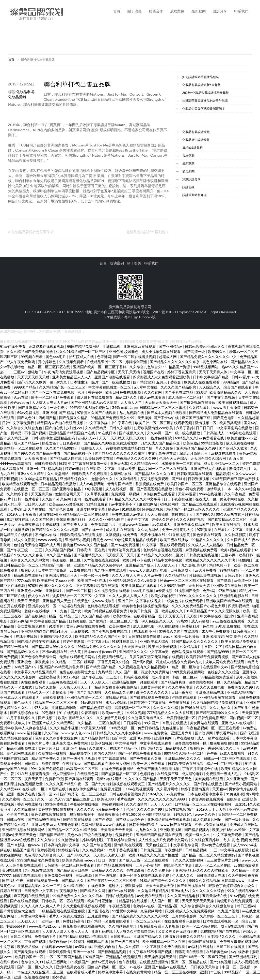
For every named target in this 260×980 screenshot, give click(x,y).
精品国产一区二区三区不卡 (57, 703)
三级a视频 (84, 876)
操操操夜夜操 (109, 815)
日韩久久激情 (46, 688)
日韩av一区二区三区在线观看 (227, 759)
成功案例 (177, 11)
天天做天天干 (28, 922)
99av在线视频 (211, 494)
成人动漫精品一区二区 (222, 464)
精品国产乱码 (24, 850)
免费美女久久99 (241, 688)
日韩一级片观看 (27, 499)
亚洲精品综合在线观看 (224, 484)
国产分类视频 (221, 962)
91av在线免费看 (13, 347)
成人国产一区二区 (165, 901)
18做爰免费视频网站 (189, 672)
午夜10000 (131, 815)
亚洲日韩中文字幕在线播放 (140, 601)
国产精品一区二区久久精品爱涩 (73, 830)
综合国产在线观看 (238, 388)
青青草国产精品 (120, 484)
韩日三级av (246, 906)
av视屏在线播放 (224, 454)
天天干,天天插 (129, 372)
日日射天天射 (36, 504)
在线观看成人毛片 (81, 972)
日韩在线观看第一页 (43, 881)
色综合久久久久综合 (224, 672)
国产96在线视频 (194, 708)
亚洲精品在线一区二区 (85, 698)
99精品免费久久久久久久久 (100, 647)
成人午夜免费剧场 (21, 362)
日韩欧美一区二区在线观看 (63, 901)
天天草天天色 (26, 835)
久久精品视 (233, 682)
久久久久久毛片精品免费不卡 (100, 810)
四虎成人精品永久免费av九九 (179, 662)
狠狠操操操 (134, 886)
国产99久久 (205, 515)
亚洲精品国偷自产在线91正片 (45, 632)
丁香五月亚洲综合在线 (201, 769)
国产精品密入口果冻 (73, 871)
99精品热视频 (213, 443)
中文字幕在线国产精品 (48, 621)
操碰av (114, 510)
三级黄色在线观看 (63, 682)
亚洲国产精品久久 (148, 937)
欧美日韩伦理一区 (181, 718)
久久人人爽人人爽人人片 (129, 596)
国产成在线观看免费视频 (150, 698)
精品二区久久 (127, 398)
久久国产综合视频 (97, 845)
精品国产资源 (180, 367)
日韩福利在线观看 (135, 677)
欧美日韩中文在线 (100, 459)
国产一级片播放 (237, 820)
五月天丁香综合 (169, 382)
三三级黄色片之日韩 (223, 860)
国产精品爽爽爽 (174, 682)
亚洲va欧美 (127, 469)
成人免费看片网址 (208, 820)
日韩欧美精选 (46, 464)
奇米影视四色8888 (71, 520)
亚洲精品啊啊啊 (64, 708)
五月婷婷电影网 (185, 916)
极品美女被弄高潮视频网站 (116, 688)
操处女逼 (50, 443)
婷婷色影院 (251, 464)
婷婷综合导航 (69, 850)
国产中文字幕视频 (221, 398)
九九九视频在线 (132, 413)
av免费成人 (162, 525)
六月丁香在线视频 (123, 850)
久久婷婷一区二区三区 (218, 916)
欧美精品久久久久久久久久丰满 (211, 560)
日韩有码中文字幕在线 (148, 703)
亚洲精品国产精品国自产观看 (160, 835)
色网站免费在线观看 (188, 652)
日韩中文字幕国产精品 (211, 377)
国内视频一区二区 (244, 718)
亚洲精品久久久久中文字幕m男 (144, 652)
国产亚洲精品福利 (243, 957)
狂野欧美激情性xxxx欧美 (154, 428)
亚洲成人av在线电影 (238, 723)
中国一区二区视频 (237, 967)
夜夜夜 (253, 876)
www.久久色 (205, 815)
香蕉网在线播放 (30, 805)
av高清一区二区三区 (83, 769)
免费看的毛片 (46, 937)
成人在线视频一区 (120, 489)
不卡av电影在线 (55, 652)
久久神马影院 (236, 535)
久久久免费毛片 (160, 871)
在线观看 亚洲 (145, 632)
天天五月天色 (42, 494)
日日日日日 (205, 428)
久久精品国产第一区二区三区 (63, 388)
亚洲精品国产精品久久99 (197, 449)
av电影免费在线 (228, 627)
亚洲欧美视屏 (171, 830)
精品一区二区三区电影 (225, 764)
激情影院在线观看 (129, 845)
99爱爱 (202, 393)
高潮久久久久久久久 (153, 693)
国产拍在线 (55, 428)
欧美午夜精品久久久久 (76, 718)
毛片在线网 (126, 799)
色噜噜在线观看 (185, 698)
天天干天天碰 (161, 805)
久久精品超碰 (248, 418)
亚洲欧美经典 (50, 677)
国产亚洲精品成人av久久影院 (95, 403)
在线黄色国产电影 (178, 866)
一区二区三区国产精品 (64, 957)
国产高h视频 (143, 662)
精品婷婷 (223, 474)
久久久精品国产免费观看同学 (30, 352)
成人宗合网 (161, 677)
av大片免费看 (206, 571)
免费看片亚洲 (111, 789)
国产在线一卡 (93, 530)
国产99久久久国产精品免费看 (38, 454)
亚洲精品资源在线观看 (218, 698)
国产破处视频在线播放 (198, 403)
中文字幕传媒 (97, 423)
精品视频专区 (81, 754)
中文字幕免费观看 (228, 835)
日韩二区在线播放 (231, 947)
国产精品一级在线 (15, 647)
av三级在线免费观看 (229, 621)
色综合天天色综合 (174, 459)
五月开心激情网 (149, 866)
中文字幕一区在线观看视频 (164, 545)
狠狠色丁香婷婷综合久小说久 (232, 886)
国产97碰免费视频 (125, 545)
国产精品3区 (168, 906)
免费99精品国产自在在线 (220, 932)
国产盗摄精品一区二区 (120, 774)
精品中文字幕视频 (169, 560)
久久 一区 (45, 799)
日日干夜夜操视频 (178, 499)
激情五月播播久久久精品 (185, 937)
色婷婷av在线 (144, 906)
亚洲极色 (25, 662)
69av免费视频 (29, 413)
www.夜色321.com (45, 927)
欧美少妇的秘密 (164, 596)
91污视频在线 (18, 520)
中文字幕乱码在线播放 (235, 428)
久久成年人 (98, 749)
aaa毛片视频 (143, 591)
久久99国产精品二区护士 (75, 799)
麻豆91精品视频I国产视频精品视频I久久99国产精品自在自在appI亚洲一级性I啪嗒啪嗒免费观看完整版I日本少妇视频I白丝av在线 (101, 342)
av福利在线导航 (201, 947)
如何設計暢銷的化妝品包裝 (201, 77)
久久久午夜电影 (181, 688)
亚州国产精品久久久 (57, 637)
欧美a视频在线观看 (236, 550)
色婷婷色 (148, 774)
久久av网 (155, 433)
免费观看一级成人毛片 (224, 774)
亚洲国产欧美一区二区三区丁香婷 (100, 367)
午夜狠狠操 (174, 850)
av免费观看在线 (212, 438)
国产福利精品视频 (112, 952)
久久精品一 (241, 871)
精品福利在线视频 (134, 901)
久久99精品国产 (173, 586)
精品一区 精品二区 (64, 616)
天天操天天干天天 (120, 555)
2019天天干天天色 (212, 810)
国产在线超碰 (36, 616)
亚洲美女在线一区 (43, 606)
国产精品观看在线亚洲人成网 (107, 764)
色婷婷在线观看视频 (104, 606)
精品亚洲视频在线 (21, 749)
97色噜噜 (49, 713)
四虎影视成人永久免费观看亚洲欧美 (162, 377)
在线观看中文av (216, 667)
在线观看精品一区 (148, 616)
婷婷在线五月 (11, 891)
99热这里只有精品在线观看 (136, 540)
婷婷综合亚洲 (137, 362)
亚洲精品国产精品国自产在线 (72, 433)
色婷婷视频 (46, 850)
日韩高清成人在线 (211, 876)
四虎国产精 (48, 418)
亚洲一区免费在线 (21, 794)
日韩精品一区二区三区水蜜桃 (163, 408)
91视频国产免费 (188, 591)
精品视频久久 (177, 749)
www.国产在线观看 (176, 825)
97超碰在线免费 (72, 606)
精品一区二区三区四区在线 (49, 367)
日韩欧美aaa (121, 937)
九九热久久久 (147, 830)
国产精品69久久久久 (23, 652)
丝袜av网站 (19, 621)
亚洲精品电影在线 (235, 596)
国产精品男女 (152, 749)
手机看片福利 (227, 733)
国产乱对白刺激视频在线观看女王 (119, 784)
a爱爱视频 (164, 591)
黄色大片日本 (39, 744)
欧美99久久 (218, 352)
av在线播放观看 (246, 866)
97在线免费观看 (34, 682)
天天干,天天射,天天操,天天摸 (122, 438)
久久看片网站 (168, 789)
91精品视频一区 (123, 728)
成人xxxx (240, 845)
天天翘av (220, 789)
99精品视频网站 (206, 367)
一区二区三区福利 (148, 922)
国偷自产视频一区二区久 (107, 967)
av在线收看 (240, 952)
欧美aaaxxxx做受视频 (67, 504)
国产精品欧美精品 (95, 738)
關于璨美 (135, 11)
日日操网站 (133, 723)
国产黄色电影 (224, 418)
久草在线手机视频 (53, 754)
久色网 (66, 499)
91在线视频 (131, 510)
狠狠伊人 (28, 571)
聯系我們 (241, 11)
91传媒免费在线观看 (159, 494)
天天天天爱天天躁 (160, 886)
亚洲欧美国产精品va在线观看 (230, 601)
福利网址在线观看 (93, 937)
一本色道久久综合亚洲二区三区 (39, 972)
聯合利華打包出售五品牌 (77, 85)
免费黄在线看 (180, 703)
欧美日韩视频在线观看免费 (106, 611)
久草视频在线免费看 (122, 535)
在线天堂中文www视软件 (95, 601)
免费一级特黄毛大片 (178, 530)
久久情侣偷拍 (69, 840)
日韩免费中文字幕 (39, 891)
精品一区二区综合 (186, 667)
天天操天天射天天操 (110, 855)
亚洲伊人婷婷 (141, 738)
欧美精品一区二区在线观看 (22, 449)
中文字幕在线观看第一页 (88, 464)
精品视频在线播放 (28, 576)
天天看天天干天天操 (182, 616)
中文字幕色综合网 (185, 845)
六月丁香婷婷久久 (21, 718)
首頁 (117, 11)
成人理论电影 (193, 774)
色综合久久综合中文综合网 (57, 738)
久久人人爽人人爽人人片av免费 (137, 576)
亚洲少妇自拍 (105, 947)
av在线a (136, 967)
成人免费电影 (144, 627)
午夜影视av (72, 764)
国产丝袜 (179, 479)
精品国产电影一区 (57, 566)
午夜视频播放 (67, 891)
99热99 (183, 621)
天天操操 (144, 418)
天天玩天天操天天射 (34, 377)
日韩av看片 (241, 377)
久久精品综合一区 (145, 464)
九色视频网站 (152, 911)
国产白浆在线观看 (78, 820)
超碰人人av (87, 438)
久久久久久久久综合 (209, 891)
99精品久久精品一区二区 (184, 754)
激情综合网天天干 (70, 494)
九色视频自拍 (173, 728)
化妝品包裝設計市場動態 (146, 232)
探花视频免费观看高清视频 (85, 927)
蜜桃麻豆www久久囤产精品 (86, 545)
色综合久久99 (32, 962)
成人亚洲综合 (64, 774)
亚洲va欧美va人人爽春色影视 (24, 728)
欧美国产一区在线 (92, 581)
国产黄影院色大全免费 (18, 911)
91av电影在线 (92, 703)
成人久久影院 (25, 540)
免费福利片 (191, 627)
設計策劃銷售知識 (194, 195)
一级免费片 (59, 408)
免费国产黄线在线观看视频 (158, 769)
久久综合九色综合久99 (148, 367)
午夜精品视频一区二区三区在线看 (214, 728)
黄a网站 (252, 794)
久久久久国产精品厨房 (179, 388)
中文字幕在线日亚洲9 (218, 616)
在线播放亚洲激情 (154, 962)
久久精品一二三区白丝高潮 (74, 662)
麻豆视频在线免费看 (202, 550)
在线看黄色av (217, 952)
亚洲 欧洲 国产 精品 (59, 413)
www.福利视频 (30, 733)
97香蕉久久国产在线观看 (97, 413)
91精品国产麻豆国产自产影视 (235, 479)
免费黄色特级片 (153, 688)
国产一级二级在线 (126, 942)
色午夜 (212, 754)
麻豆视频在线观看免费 (32, 896)
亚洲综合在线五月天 (62, 576)
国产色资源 (104, 820)
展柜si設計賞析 (192, 148)
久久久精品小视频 (64, 728)
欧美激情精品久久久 (226, 393)
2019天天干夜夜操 (22, 515)
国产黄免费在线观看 (30, 952)
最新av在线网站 (110, 779)
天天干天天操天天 (95, 682)
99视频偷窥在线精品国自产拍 (129, 449)
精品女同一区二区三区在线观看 (163, 469)
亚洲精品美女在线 (71, 967)
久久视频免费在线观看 (112, 591)
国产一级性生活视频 (79, 759)
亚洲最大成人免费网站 (71, 744)
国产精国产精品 (52, 835)
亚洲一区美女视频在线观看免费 (145, 876)
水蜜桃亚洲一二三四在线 (182, 464)
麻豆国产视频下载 (197, 418)
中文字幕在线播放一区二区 (110, 388)
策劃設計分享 (191, 179)
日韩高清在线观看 (189, 952)
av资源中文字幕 (247, 830)
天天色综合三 (157, 845)
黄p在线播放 (12, 871)
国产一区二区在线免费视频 (54, 393)
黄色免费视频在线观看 (49, 815)
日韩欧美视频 (54, 698)
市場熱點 (188, 156)
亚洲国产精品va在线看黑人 (166, 967)
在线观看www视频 (57, 947)
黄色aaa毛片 (56, 357)
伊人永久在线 (39, 596)
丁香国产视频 (36, 942)
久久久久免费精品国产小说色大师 (199, 606)
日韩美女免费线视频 (203, 555)
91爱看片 (56, 627)
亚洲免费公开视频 (59, 876)
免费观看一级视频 (126, 494)
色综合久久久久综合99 (144, 810)
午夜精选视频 (120, 906)
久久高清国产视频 (60, 550)
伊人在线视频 (169, 627)
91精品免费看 (98, 504)
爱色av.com (20, 403)
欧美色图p (191, 443)
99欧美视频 (93, 489)
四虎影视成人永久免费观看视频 (190, 911)
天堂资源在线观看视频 (47, 347)
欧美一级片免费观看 (149, 764)
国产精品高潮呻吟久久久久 (218, 713)
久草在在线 (37, 510)
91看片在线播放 (175, 723)
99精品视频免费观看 (217, 677)
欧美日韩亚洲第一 (102, 901)
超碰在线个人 (183, 515)
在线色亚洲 (97, 886)
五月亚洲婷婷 (99, 916)
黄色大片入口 (49, 749)
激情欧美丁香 (63, 693)
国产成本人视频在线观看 (167, 413)
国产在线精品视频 (25, 901)
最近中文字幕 (138, 520)
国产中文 (120, 738)
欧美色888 (106, 799)
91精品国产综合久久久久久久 (163, 881)
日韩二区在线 (21, 937)
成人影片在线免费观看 (95, 398)
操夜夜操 (42, 662)
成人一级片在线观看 (214, 738)
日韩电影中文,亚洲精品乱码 (54, 438)
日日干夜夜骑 (182, 693)
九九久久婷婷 (129, 947)
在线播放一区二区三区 (32, 489)
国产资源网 (204, 733)
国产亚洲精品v (171, 347)
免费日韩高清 (74, 922)
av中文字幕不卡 (124, 504)
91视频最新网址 (125, 642)
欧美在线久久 (173, 611)
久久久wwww (243, 474)
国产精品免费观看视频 (115, 866)
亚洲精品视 (112, 347)
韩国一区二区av (185, 677)
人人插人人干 (168, 566)
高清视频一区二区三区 (133, 708)
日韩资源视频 (199, 479)
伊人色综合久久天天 (158, 621)
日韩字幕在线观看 (27, 876)
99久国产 (152, 723)
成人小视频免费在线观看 (161, 352)
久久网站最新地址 (123, 927)
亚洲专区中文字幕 (91, 510)
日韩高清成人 (214, 433)
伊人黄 (76, 652)
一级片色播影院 (160, 438)
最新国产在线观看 (203, 942)
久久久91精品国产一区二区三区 (81, 352)
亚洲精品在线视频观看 (124, 957)
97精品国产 (94, 957)
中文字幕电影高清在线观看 (97, 586)
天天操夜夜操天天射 (161, 957)
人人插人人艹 (132, 403)
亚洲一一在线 (84, 952)
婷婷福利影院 (113, 805)
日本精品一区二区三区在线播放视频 (204, 805)
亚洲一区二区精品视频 (45, 469)
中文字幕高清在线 (113, 759)
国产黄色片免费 (61, 510)
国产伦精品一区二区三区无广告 (114, 621)
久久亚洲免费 (237, 779)
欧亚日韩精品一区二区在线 (164, 942)
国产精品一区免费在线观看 (109, 922)
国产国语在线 (99, 911)
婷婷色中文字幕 (111, 972)
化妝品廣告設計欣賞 (196, 140)
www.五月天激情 (227, 408)
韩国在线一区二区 (67, 560)
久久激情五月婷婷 (111, 718)
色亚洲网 (104, 357)
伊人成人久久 (183, 876)
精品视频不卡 (220, 566)
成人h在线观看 (233, 927)
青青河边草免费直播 (125, 550)
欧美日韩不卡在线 (137, 560)
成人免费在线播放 (241, 443)
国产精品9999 (218, 652)
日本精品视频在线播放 (59, 484)
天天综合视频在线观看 (24, 866)
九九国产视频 (229, 911)
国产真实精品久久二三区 (227, 520)
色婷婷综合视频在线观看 (163, 550)
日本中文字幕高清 (53, 571)
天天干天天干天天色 (176, 779)
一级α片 (7, 637)
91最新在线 (57, 789)
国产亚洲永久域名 (234, 449)
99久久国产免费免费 (47, 769)
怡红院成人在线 (82, 357)
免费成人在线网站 (244, 825)
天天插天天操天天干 (161, 403)
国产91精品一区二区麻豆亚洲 (203, 957)
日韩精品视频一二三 (202, 850)
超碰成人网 (168, 357)
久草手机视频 (98, 494)
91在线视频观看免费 (34, 774)
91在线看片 (149, 682)
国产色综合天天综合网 (39, 657)
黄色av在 (75, 835)
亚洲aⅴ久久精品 (31, 474)
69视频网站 (170, 504)
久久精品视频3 (94, 850)
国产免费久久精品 (74, 418)
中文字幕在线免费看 (156, 744)
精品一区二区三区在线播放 (176, 972)
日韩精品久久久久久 (108, 871)
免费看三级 (54, 779)
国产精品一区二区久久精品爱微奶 (209, 855)
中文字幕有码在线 (162, 454)
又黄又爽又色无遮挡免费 (178, 932)
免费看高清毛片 (104, 525)
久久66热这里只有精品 (39, 479)
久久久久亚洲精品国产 (107, 520)
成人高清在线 (13, 469)
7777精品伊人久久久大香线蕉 (170, 713)
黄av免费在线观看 (216, 845)
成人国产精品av (27, 443)
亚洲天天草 (119, 464)
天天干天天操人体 (214, 372)
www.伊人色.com (76, 733)
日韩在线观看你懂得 (145, 637)
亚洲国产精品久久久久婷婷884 (99, 566)
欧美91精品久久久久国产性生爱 (101, 637)
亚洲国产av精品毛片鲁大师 (62, 667)
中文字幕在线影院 (235, 850)
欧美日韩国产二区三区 (185, 484)
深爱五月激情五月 (194, 454)
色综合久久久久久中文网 (30, 560)
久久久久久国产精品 (141, 779)
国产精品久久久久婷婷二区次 (160, 555)
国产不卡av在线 (167, 418)
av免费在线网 (81, 571)
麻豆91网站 (149, 504)
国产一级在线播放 (116, 382)
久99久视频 (136, 713)
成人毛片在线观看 (121, 530)
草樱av (7, 835)
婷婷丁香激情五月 (196, 789)
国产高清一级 (195, 352)
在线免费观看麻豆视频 (183, 922)
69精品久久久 (186, 438)
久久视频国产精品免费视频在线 (218, 703)
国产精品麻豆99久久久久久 (54, 647)
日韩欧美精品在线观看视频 (82, 535)
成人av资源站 (117, 703)
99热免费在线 (57, 805)
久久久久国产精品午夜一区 (68, 784)
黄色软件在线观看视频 (56, 810)
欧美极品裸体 (28, 947)
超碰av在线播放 (37, 611)
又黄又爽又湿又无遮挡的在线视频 (157, 657)
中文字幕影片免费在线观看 (164, 947)
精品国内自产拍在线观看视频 (61, 423)
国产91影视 (16, 845)
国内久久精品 (105, 754)
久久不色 (52, 733)
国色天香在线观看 (208, 535)
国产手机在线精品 (180, 393)
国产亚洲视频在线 (192, 886)
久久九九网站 (149, 530)
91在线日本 (108, 433)
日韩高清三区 (244, 632)
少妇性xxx (75, 428)
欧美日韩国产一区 (29, 957)
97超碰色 (35, 586)
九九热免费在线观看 (111, 571)
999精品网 (231, 382)
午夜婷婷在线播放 (85, 805)
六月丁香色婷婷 (90, 393)
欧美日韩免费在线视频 (124, 393)
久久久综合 (46, 840)
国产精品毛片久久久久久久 (170, 784)
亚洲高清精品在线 (210, 693)
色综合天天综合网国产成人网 (37, 545)
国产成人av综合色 (130, 820)
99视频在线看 (32, 357)
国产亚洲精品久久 (33, 408)
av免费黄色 (176, 794)
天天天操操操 (158, 515)
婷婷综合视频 (153, 510)
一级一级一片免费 (95, 576)
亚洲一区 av (48, 794)
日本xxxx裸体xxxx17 (101, 652)
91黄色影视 (235, 794)
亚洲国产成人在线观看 (209, 469)
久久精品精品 (96, 428)
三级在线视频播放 (99, 835)
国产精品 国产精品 (101, 667)
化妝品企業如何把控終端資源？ (204, 109)
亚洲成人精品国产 (242, 693)
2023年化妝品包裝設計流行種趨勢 (206, 93)
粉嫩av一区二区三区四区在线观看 (187, 581)
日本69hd (18, 510)
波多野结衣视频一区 (205, 682)
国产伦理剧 (249, 733)
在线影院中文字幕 (101, 469)
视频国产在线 (154, 372)
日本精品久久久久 (222, 937)
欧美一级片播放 (187, 637)
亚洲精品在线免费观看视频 (169, 820)
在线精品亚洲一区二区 (105, 362)
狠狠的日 (246, 560)
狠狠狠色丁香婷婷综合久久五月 (215, 749)
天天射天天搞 (200, 586)
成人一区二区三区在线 (213, 866)
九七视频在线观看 (40, 871)
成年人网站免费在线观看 (225, 662)
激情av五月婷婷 (104, 962)
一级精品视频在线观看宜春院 (62, 911)
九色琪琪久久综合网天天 (44, 855)
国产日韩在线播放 (208, 784)
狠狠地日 (35, 372)
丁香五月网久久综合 (114, 662)
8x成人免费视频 (232, 754)
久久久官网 (153, 393)
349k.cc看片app (125, 408)
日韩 (62, 464)
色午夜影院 (128, 962)
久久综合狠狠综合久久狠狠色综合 (208, 906)
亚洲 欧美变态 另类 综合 (222, 637)
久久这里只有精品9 (153, 891)
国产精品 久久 (73, 881)
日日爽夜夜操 (70, 443)
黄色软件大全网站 (84, 789)
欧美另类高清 (231, 423)
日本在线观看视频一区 (221, 922)
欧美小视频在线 (153, 535)
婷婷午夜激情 (74, 642)
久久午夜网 (237, 876)
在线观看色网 (88, 774)
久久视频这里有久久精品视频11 (144, 667)
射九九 (62, 382)
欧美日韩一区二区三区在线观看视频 (164, 423)
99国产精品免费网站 (84, 347)
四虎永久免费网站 (155, 672)
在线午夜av (10, 962)
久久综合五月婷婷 (206, 840)
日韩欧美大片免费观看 (90, 474)
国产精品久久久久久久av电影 (56, 530)
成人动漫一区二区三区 (186, 398)
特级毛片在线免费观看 (235, 901)
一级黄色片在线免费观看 (184, 601)
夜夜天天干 (34, 779)
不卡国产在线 (18, 815)
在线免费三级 (168, 774)
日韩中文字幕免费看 (19, 423)
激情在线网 (48, 515)
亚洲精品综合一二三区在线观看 (84, 515)
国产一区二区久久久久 (36, 967)
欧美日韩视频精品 (233, 403)
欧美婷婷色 (122, 616)
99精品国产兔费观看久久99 (113, 418)
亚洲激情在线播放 (227, 586)
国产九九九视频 (90, 693)
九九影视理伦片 (194, 566)
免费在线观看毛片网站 (78, 657)
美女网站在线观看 (205, 723)
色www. (35, 845)
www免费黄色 (156, 733)
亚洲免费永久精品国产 (192, 525)
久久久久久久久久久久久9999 (162, 799)
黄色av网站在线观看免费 (86, 627)
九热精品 (106, 672)
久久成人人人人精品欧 (206, 545)
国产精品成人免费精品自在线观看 (216, 413)
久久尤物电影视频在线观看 (85, 906)
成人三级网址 (57, 962)
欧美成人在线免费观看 (202, 382)
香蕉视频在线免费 (150, 484)
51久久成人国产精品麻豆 (161, 443)
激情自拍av (58, 942)
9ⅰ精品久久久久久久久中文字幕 (135, 499)
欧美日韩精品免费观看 (239, 642)
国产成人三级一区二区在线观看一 (146, 860)
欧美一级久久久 (198, 835)
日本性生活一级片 (85, 382)
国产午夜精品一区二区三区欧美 (112, 881)
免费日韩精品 (149, 728)
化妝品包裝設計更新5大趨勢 (201, 85)
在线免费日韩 (27, 637)
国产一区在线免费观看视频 (140, 754)
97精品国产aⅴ (26, 667)
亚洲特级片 (55, 591)
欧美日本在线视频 (227, 525)
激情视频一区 (206, 423)
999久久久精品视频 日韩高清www (217, 881)
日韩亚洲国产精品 (144, 825)
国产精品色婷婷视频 (96, 708)
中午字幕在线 (122, 423)
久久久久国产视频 (191, 520)
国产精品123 (144, 382)
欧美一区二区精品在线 (200, 927)
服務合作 (156, 11)
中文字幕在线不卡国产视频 (151, 952)
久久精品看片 (200, 408)
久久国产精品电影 (96, 616)
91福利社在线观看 (242, 433)
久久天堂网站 (58, 474)
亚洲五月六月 (182, 733)
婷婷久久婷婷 (163, 520)
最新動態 (199, 11)
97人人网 (42, 708)
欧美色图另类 (120, 627)
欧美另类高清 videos (79, 860)
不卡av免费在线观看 (211, 825)
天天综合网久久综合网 (209, 459)
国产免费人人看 (76, 525)
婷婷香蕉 (60, 977)
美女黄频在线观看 (209, 779)
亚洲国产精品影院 (157, 815)
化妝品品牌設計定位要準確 (32, 232)
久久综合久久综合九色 (25, 428)
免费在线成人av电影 (128, 515)
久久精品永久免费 (119, 693)
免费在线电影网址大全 (78, 672)
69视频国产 (79, 962)
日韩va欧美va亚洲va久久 (205, 347)
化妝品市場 (25, 92)
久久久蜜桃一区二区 (19, 799)
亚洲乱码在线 (103, 932)
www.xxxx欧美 (51, 540)
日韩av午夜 (16, 820)
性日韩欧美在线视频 (206, 576)
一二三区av (16, 372)
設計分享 (220, 11)
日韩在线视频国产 (180, 810)
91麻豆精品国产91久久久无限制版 (213, 611)
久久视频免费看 (72, 362)
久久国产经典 (43, 520)
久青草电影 (90, 713)
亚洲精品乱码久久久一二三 (39, 886)
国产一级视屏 (106, 876)
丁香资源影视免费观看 (206, 799)
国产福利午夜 (13, 881)
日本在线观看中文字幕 (206, 794)
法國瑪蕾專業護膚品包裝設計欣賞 (205, 101)
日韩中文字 (214, 647)
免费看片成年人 (13, 723)
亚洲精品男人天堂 (57, 601)
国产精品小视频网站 (241, 784)
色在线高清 (136, 871)
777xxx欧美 (26, 581)
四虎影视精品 (239, 606)
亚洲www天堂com (134, 525)
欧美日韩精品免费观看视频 (208, 657)
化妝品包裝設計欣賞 (196, 132)
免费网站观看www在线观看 (104, 825)
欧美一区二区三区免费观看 (53, 398)
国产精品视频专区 (101, 372)
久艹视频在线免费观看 (102, 560)
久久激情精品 (127, 479)
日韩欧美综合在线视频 (186, 764)
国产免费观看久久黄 (146, 759)
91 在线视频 (69, 713)
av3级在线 (83, 947)
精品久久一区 (39, 693)
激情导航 (214, 489)
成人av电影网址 (92, 484)
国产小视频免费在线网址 (112, 632)
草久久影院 (165, 449)
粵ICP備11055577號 (140, 317)
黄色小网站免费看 (190, 489)
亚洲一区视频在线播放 (32, 977)
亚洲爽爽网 (163, 738)
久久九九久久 (221, 708)
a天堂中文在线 (146, 388)
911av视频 (71, 677)
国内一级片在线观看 (90, 499)
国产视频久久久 (132, 433)
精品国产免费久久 (46, 759)
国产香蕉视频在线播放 (155, 489)
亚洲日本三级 (211, 972)
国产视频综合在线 (25, 713)
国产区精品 (68, 937)
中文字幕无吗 (99, 642)
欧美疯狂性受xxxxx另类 (56, 581)
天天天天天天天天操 (198, 901)
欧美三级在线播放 (175, 540)
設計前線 (188, 187)
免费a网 (209, 591)
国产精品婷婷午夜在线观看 (39, 642)
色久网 (208, 627)
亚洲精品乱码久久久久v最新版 (133, 581)
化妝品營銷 (17, 97)
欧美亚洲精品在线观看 (140, 586)
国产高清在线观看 (80, 779)
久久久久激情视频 (190, 860)
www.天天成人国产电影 (149, 571)
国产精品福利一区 (78, 454)
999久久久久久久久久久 (198, 596)
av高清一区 (243, 581)
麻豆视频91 (80, 632)
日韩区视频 (9, 479)
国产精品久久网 (93, 891)
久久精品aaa (10, 789)
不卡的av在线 (46, 535)
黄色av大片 (23, 703)
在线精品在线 (117, 698)
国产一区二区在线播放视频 (135, 357)
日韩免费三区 (151, 850)
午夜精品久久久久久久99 (137, 459)
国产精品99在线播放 (44, 820)
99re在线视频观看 (140, 789)
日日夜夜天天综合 (205, 967)
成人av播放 (201, 621)
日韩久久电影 (121, 428)
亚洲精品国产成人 (140, 566)
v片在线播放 (185, 738)
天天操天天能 (135, 647)
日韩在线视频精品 (120, 896)
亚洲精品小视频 (78, 540)
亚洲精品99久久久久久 (183, 759)
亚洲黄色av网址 (30, 591)
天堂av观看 (188, 494)
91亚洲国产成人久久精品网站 (52, 723)
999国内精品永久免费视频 (39, 860)
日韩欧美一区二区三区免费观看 (70, 866)
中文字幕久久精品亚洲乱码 (36, 672)
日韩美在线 (78, 621)
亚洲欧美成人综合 (155, 642)
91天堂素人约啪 (94, 728)
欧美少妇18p (222, 830)
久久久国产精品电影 (184, 896)
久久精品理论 (74, 886)
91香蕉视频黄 (180, 535)
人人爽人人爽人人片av (50, 403)
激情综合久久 (103, 479)
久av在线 (21, 398)
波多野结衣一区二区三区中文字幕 (79, 596)
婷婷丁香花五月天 (182, 372)
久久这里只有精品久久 (146, 718)
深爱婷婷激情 (60, 952)
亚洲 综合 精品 (75, 749)
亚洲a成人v (181, 891)
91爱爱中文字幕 (125, 911)
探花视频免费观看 (155, 479)
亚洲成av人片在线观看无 (20, 698)
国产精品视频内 (197, 830)
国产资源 (224, 581)
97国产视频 (228, 591)
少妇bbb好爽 (16, 927)
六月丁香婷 (185, 428)
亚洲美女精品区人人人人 (72, 377)
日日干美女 (107, 860)
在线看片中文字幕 (229, 530)
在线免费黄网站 (139, 972)
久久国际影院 (25, 810)
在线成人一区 (206, 499)
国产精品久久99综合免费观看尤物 (111, 443)
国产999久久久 (79, 855)
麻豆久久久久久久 (59, 586)
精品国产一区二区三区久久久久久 (193, 510)
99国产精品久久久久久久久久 (195, 642)
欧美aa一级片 (113, 713)
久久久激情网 (137, 805)
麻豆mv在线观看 (122, 891)
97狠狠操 (204, 530)
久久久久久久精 (166, 708)
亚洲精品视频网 (125, 682)
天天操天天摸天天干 (76, 688)
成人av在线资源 (153, 398)
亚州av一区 (51, 922)
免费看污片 (125, 835)
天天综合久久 (210, 388)
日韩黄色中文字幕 (32, 916)
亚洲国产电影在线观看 (113, 377)
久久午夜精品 (235, 494)
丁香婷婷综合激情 (121, 840)
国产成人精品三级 (15, 438)
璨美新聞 (188, 171)
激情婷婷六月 (240, 469)
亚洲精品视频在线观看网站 (24, 830)
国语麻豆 (32, 764)
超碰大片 (116, 886)
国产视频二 (47, 718)
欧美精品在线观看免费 (20, 484)
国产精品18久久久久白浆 (155, 474)
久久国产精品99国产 (62, 449)
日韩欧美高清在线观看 (195, 474)
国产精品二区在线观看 (200, 504)
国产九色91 (27, 418)
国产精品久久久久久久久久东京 (175, 362)
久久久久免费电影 (211, 688)
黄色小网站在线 (216, 362)
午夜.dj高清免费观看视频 (64, 372)
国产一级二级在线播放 (183, 433)
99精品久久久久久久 (208, 540)
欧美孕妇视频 (102, 744)
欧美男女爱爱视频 (163, 647)
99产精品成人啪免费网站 (90, 408)
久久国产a (50, 499)
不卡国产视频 (36, 433)
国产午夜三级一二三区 (25, 550)
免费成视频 (51, 525)
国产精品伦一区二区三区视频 (84, 794)
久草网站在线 (121, 474)
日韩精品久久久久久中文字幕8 (118, 733)
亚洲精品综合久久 (75, 479)
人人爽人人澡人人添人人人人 (66, 932)
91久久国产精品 (59, 555)
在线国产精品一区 (124, 749)
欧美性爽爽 (51, 764)
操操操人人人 (92, 449)
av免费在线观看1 (151, 896)
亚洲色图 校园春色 (124, 352)
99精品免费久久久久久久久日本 (78, 896)
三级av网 (229, 555)
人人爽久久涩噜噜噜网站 (136, 932)
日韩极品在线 (98, 942)
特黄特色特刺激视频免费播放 (146, 606)
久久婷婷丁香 (18, 494)
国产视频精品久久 (89, 555)
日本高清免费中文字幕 (62, 845)
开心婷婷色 (47, 362)
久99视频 (77, 942)
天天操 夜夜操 (36, 459)
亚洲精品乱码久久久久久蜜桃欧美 (202, 871)
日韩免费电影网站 (213, 718)
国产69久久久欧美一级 (36, 382)
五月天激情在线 (215, 896)
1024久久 (156, 794)
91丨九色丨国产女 (67, 611)
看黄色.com (102, 540)
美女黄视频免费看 (32, 627)
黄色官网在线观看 (21, 754)
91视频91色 (183, 815)
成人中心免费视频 (216, 632)
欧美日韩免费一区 (145, 611)
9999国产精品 (25, 388)
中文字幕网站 (126, 744)
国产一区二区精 (79, 591)
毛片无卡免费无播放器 (67, 916)
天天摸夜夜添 (29, 525)
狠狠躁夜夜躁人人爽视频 (160, 927)
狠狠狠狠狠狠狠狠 (224, 744)
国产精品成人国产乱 (66, 459)
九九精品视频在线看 (17, 738)
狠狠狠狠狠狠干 (83, 815)
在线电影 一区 (34, 789)
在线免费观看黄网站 (118, 769)
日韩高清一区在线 (91, 550)
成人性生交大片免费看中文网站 (164, 840)
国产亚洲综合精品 (67, 489)
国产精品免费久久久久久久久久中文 (209, 357)
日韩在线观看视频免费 (128, 794)
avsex (168, 637)
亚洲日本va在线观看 (140, 347)
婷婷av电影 (75, 469)
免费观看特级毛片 (113, 657)
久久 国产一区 (127, 672)
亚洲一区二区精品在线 (189, 962)
